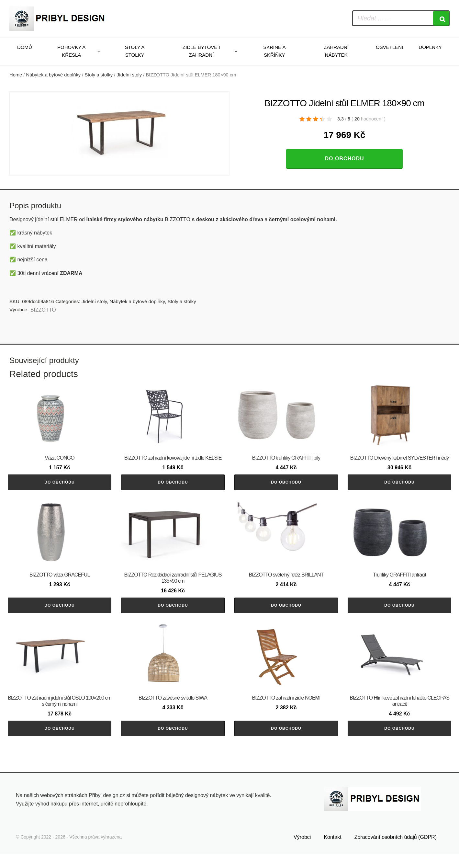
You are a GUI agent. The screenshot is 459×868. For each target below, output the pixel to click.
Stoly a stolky (135, 51)
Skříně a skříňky (274, 51)
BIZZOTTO (43, 310)
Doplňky (430, 47)
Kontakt (332, 851)
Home (16, 75)
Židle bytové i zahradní (201, 51)
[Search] (441, 18)
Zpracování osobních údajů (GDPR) (396, 851)
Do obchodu (344, 159)
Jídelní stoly (129, 75)
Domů (25, 47)
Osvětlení (389, 47)
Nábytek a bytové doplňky (54, 75)
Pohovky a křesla (71, 51)
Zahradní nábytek (336, 51)
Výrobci (302, 851)
